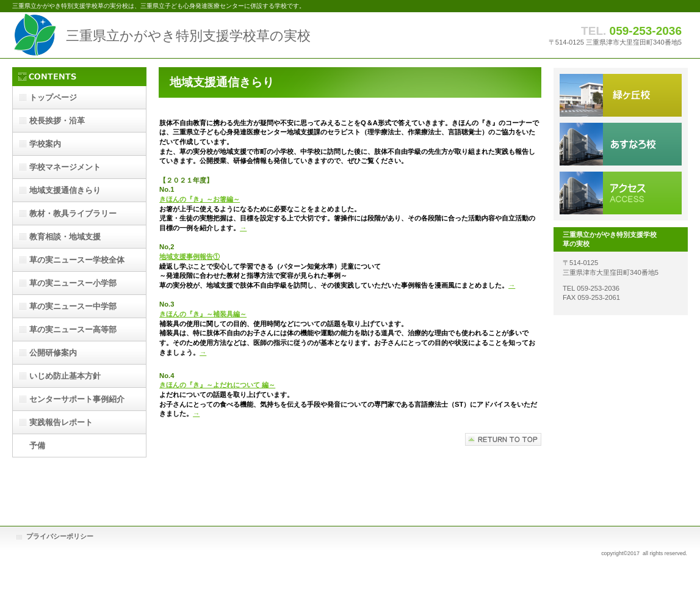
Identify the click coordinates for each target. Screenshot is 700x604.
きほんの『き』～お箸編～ (200, 199)
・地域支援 (65, 237)
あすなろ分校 (621, 144)
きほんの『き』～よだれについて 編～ (217, 385)
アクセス (621, 193)
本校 (621, 95)
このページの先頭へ (503, 439)
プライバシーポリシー (60, 536)
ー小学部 (73, 283)
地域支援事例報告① (189, 257)
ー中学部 (73, 306)
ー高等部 (73, 329)
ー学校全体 (77, 260)
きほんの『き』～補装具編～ (203, 314)
